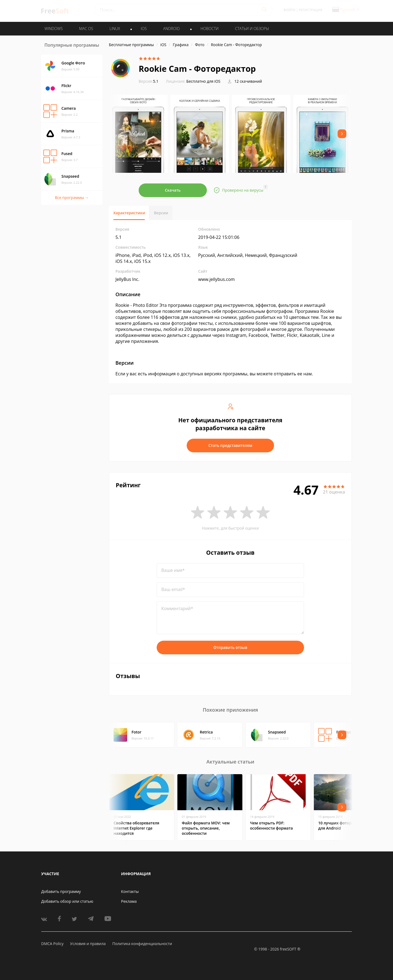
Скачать (173, 190)
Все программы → (72, 198)
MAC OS (86, 29)
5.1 (148, 81)
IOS (144, 29)
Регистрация (311, 10)
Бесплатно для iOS (203, 81)
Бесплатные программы (131, 45)
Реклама (129, 901)
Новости (210, 29)
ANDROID (172, 29)
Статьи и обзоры (252, 29)
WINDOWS (54, 29)
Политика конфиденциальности (142, 944)
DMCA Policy (52, 944)
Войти (289, 10)
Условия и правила (88, 944)
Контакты (130, 891)
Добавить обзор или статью (67, 901)
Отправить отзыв (230, 647)
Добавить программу (61, 891)
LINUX (115, 29)
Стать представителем (230, 445)
